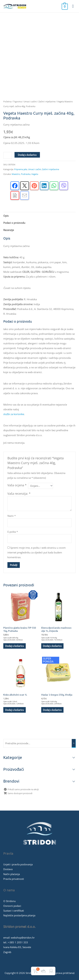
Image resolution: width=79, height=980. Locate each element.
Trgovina (17, 102)
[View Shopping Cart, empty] (64, 6)
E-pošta (13, 532)
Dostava (8, 869)
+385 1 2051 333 (18, 942)
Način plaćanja (12, 874)
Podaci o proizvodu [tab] (14, 223)
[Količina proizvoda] (8, 155)
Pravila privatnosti (14, 879)
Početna (7, 102)
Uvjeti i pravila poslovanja (18, 864)
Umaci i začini (30, 102)
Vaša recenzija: (19, 494)
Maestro (16, 174)
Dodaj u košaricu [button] (15, 646)
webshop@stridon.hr (23, 938)
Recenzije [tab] (9, 230)
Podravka (26, 174)
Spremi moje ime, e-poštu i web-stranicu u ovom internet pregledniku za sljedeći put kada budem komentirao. (37, 552)
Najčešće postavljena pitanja (19, 915)
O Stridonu (9, 901)
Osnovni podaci (12, 906)
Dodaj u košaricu (27, 155)
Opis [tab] (6, 216)
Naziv (12, 516)
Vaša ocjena (17, 485)
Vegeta (35, 174)
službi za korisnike (14, 414)
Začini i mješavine (47, 102)
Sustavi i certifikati (14, 911)
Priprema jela (21, 169)
